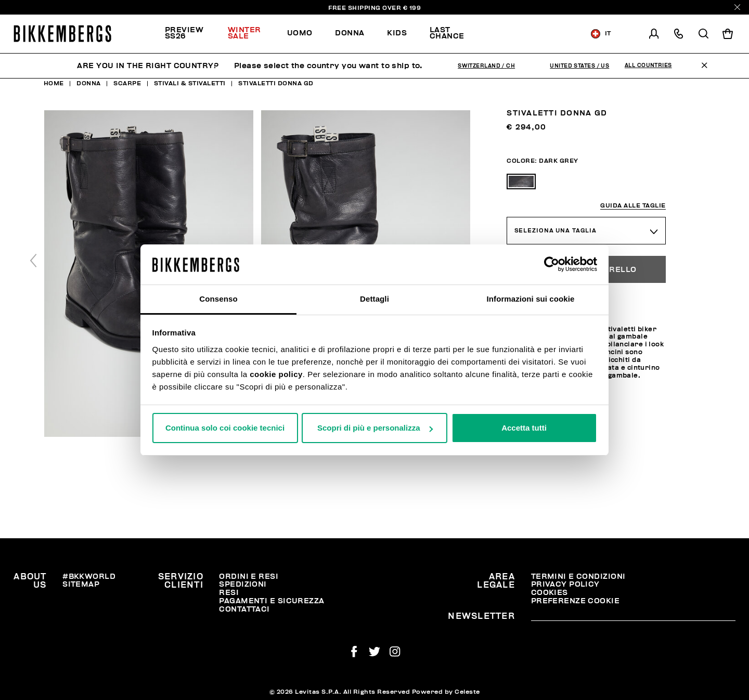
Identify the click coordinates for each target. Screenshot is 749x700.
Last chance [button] (447, 33)
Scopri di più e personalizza (375, 428)
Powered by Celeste (446, 692)
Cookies (550, 593)
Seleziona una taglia (556, 231)
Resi (229, 593)
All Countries (648, 66)
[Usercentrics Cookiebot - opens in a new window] (552, 264)
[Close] (737, 7)
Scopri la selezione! (527, 34)
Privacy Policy (565, 584)
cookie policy (276, 374)
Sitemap (81, 584)
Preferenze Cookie (575, 601)
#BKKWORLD (89, 576)
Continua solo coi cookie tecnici (225, 428)
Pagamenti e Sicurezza (272, 601)
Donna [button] (350, 33)
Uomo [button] (300, 33)
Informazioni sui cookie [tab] (531, 299)
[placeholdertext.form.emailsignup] (633, 617)
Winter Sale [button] (244, 33)
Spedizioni (243, 584)
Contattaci (244, 609)
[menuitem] (191, 34)
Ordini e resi (249, 576)
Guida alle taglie (633, 206)
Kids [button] (397, 33)
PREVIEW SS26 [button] (184, 33)
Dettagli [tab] (374, 299)
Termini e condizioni (578, 576)
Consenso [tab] (218, 299)
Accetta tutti (524, 428)
